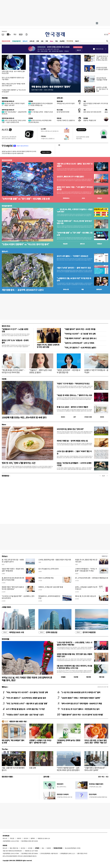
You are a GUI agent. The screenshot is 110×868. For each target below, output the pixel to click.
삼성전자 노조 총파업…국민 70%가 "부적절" (102, 89)
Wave (52, 41)
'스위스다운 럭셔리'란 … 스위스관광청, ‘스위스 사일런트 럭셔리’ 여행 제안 (74, 644)
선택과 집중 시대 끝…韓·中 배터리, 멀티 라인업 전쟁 (13, 72)
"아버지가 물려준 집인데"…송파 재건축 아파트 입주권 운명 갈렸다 (68, 769)
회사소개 (5, 838)
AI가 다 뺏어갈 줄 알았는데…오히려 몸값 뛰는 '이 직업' (25, 709)
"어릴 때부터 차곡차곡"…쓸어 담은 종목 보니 (80, 338)
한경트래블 (5, 639)
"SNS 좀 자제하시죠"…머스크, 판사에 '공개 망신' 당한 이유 (74, 222)
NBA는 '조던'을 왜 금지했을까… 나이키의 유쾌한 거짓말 (74, 464)
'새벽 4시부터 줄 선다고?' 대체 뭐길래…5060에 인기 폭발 (81, 703)
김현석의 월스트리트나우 (8, 101)
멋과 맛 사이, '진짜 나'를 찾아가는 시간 (19, 463)
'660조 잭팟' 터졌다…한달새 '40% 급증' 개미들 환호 (13, 570)
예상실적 (65, 244)
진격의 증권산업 (48, 632)
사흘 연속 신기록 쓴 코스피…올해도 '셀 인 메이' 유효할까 (75, 165)
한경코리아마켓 (6, 41)
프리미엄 (71, 41)
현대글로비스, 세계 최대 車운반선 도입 (49, 597)
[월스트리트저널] (15, 34)
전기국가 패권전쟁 (85, 632)
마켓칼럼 (31, 101)
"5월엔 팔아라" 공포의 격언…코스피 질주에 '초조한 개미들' (82, 715)
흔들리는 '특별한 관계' (90, 120)
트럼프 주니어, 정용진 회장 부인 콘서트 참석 (86, 561)
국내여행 (76, 677)
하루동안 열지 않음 (99, 49)
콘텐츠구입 (15, 848)
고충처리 (19, 838)
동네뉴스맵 (66, 289)
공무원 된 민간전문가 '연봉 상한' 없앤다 (102, 68)
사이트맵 (30, 848)
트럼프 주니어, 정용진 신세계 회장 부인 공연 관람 (48, 346)
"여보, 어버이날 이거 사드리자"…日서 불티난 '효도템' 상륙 (27, 692)
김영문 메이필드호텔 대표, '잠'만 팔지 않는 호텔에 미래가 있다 (74, 655)
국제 (47, 41)
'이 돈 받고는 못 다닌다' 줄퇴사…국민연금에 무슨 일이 (80, 709)
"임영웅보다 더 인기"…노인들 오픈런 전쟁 (15, 330)
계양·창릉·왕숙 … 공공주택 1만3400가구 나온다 (23, 290)
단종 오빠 (33, 768)
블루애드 (33, 838)
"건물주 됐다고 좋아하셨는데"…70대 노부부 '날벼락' (95, 769)
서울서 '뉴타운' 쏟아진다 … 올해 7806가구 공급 (74, 268)
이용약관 (49, 848)
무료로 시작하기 (46, 152)
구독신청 (12, 838)
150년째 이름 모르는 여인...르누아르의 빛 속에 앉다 (24, 417)
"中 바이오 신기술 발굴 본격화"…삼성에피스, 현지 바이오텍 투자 (18, 597)
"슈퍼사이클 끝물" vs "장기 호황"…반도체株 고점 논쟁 (26, 199)
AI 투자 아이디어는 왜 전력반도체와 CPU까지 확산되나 (40, 121)
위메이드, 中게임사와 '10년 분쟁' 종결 (51, 587)
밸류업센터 (99, 289)
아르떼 (4, 379)
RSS (43, 848)
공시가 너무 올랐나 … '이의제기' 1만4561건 (72, 256)
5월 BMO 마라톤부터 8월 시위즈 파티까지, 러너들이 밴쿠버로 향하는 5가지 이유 (74, 667)
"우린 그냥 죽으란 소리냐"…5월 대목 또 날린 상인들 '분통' (27, 703)
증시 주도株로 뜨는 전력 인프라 (48, 569)
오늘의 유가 (31, 110)
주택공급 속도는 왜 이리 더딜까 (66, 103)
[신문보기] (3, 34)
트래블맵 (63, 677)
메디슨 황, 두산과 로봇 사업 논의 (86, 596)
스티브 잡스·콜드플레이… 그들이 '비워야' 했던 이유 (74, 452)
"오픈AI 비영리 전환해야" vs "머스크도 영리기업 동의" (14, 91)
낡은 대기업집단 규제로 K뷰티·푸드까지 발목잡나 (96, 104)
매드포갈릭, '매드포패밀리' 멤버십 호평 (13, 741)
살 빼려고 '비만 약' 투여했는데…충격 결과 (96, 371)
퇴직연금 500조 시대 (13, 632)
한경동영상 (5, 476)
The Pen (5, 749)
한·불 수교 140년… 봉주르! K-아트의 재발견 (72, 407)
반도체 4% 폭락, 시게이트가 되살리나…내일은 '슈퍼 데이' (13, 104)
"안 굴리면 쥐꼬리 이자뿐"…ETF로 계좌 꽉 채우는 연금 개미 (102, 58)
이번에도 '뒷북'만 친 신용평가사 (66, 120)
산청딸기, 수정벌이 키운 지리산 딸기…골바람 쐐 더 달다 (40, 741)
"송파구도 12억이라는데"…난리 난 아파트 (79, 343)
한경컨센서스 (66, 198)
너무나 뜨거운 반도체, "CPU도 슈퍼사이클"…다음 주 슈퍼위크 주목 (14, 121)
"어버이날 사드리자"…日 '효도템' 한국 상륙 (80, 334)
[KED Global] (21, 34)
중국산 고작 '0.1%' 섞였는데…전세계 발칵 (15, 341)
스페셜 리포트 (6, 607)
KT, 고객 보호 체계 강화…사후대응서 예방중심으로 (92, 578)
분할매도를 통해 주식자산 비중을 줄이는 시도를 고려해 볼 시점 (41, 104)
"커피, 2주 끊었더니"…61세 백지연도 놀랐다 (80, 348)
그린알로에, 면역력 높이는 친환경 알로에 (69, 741)
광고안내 (26, 838)
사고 (107, 777)
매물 (83, 289)
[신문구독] (27, 34)
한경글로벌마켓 (16, 41)
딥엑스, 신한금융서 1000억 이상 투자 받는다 (86, 588)
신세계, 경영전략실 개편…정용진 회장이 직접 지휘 (55, 560)
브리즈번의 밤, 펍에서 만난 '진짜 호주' (70, 429)
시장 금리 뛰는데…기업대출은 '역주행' (102, 79)
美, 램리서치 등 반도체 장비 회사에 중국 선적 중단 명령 (13, 579)
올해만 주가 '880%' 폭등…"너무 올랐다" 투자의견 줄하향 (75, 188)
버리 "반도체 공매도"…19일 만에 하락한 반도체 (14, 113)
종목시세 (82, 244)
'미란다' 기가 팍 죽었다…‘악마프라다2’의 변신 (73, 384)
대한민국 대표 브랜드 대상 (18, 721)
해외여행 (89, 677)
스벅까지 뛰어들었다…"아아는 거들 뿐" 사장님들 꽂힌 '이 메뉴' (86, 570)
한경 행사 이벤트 (7, 777)
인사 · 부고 (101, 777)
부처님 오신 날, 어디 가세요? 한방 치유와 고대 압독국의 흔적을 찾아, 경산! (27, 679)
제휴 (11, 848)
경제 (38, 41)
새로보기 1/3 (105, 556)
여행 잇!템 (102, 677)
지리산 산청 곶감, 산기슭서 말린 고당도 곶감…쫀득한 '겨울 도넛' (96, 741)
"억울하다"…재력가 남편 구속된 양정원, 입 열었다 (40, 371)
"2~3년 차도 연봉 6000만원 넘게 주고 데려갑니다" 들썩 (81, 692)
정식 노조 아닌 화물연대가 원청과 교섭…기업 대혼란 (13, 78)
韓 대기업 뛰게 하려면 (63, 112)
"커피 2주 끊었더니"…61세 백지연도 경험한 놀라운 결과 (26, 698)
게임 (56, 41)
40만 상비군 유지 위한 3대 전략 (92, 112)
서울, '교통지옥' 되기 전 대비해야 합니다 (13, 769)
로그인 (106, 34)
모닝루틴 (62, 41)
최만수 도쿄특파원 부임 (46, 578)
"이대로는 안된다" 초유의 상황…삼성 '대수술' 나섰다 (25, 715)
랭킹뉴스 (5, 687)
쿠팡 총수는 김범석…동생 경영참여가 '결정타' (51, 87)
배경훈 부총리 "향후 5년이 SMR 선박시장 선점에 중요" (13, 588)
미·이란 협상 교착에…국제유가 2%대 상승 (41, 113)
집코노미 (25, 41)
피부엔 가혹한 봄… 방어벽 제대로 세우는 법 (72, 441)
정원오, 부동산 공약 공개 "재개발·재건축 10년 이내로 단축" (13, 85)
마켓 (100, 198)
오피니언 (32, 41)
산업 (42, 41)
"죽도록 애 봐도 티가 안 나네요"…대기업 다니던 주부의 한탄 (13, 371)
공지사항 (46, 777)
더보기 (77, 41)
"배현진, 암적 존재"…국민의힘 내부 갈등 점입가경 (68, 371)
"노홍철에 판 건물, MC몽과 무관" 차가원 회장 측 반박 (74, 279)
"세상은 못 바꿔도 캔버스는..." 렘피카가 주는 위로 (74, 395)
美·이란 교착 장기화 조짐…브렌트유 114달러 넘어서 (13, 561)
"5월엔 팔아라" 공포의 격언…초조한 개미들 (80, 329)
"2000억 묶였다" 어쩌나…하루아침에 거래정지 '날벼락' (81, 698)
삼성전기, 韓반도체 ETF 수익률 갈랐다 (70, 177)
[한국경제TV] (9, 34)
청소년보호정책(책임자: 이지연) (73, 848)
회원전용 (5, 98)
